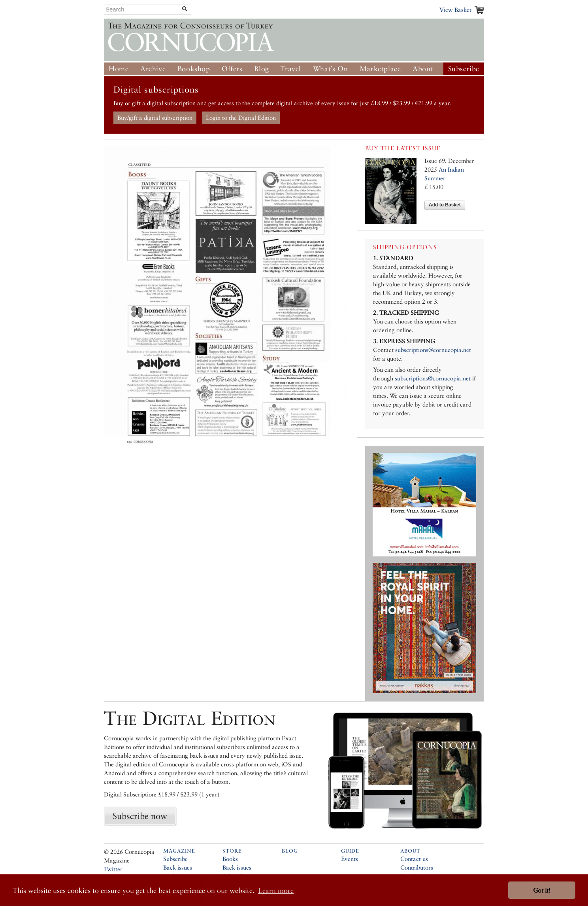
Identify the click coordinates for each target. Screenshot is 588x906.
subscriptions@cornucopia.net (433, 350)
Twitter (113, 869)
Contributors (417, 867)
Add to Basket (445, 205)
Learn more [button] (276, 890)
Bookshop (194, 69)
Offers (232, 69)
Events (350, 859)
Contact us (414, 859)
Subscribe (464, 69)
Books (230, 859)
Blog (261, 69)
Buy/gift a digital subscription (155, 118)
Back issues (178, 867)
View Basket (455, 10)
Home (119, 69)
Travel (291, 69)
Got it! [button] (542, 890)
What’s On (330, 69)
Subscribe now (140, 816)
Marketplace (380, 69)
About (423, 69)
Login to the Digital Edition (241, 118)
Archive (153, 69)
